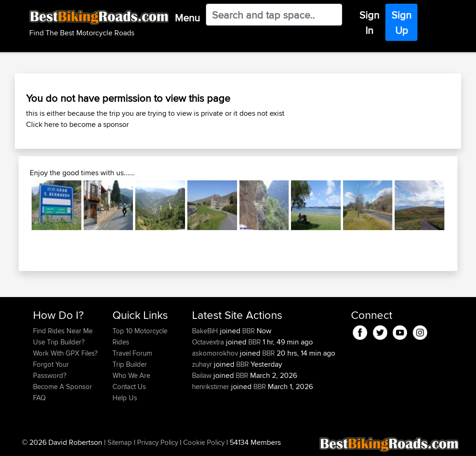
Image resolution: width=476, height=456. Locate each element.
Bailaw (203, 375)
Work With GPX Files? (65, 353)
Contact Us (129, 387)
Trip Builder (130, 364)
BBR (248, 331)
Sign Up (401, 23)
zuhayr (203, 364)
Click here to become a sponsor (77, 124)
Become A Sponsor (63, 387)
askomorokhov (216, 353)
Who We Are (131, 375)
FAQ (39, 398)
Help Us (125, 398)
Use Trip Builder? (59, 342)
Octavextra (209, 342)
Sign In (369, 23)
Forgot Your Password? (51, 370)
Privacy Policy (158, 442)
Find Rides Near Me (63, 331)
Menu (187, 18)
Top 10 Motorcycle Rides (140, 336)
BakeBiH (206, 331)
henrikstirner (212, 387)
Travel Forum (132, 353)
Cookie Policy (204, 442)
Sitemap (120, 442)
